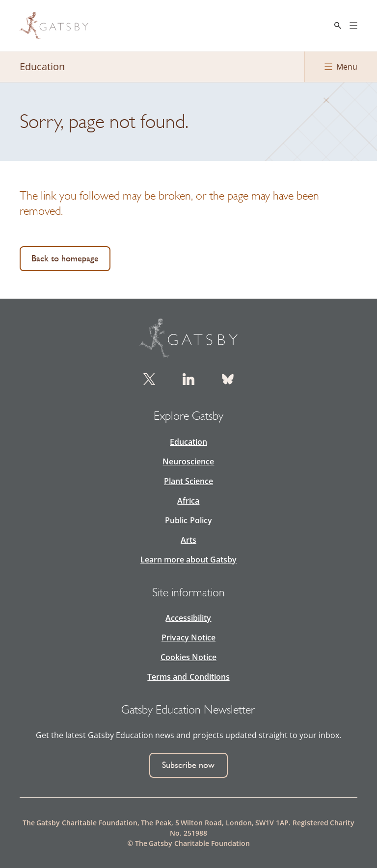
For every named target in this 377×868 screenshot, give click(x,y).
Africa (188, 501)
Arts (188, 540)
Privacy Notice (188, 638)
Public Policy (188, 520)
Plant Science (188, 481)
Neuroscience (188, 461)
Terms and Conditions (188, 677)
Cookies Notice (188, 657)
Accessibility (188, 618)
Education (188, 442)
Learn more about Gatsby (188, 560)
